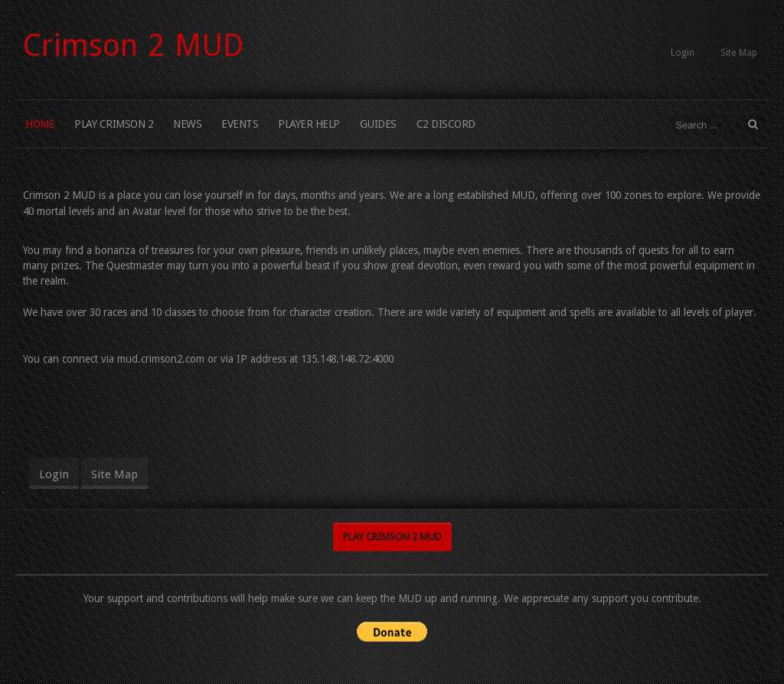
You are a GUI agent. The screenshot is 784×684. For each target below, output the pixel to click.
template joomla (778, 627)
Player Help (309, 124)
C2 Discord (446, 124)
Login (683, 53)
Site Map (739, 53)
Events (240, 124)
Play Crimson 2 (114, 124)
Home (40, 124)
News (187, 124)
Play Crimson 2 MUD (392, 536)
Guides (378, 124)
